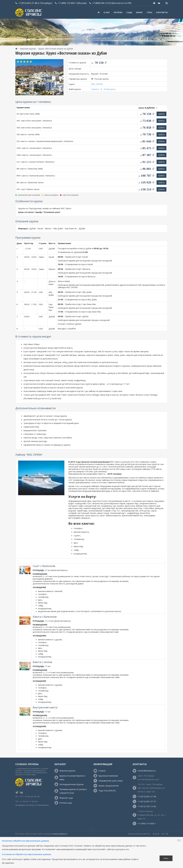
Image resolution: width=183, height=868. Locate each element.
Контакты (162, 12)
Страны (102, 771)
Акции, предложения (109, 786)
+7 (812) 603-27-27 (147, 801)
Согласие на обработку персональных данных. (27, 854)
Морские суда (66, 798)
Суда (129, 12)
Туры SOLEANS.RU (107, 791)
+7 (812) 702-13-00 (147, 806)
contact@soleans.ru (147, 771)
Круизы (118, 12)
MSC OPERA (97, 84)
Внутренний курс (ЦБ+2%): (139, 834)
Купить (161, 114)
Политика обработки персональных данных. (26, 841)
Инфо (139, 12)
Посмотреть (110, 89)
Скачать (95, 89)
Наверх (166, 858)
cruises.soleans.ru (60, 834)
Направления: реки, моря (111, 781)
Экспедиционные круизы (72, 784)
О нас (107, 12)
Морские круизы (28, 49)
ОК (179, 840)
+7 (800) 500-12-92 (102, 3)
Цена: (148, 108)
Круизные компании (108, 776)
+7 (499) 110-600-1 (67, 3)
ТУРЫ (149, 12)
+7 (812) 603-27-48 (28, 3)
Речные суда (66, 803)
